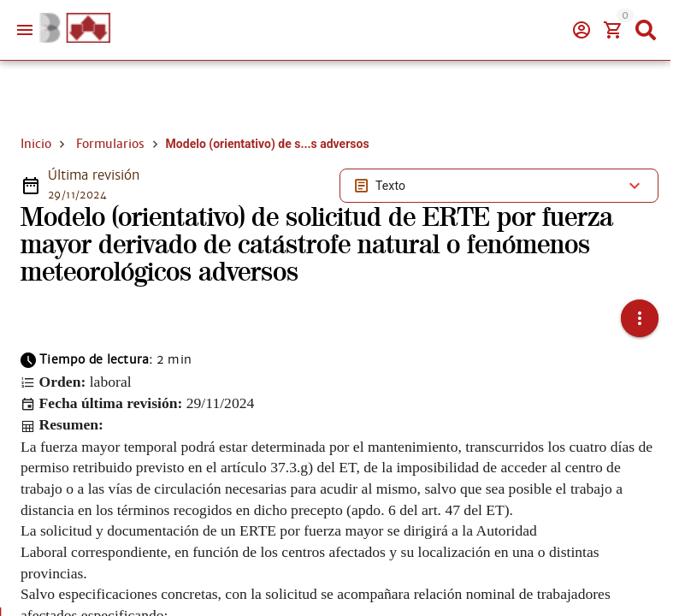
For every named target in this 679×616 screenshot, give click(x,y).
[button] (640, 318)
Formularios (110, 144)
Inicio (36, 144)
